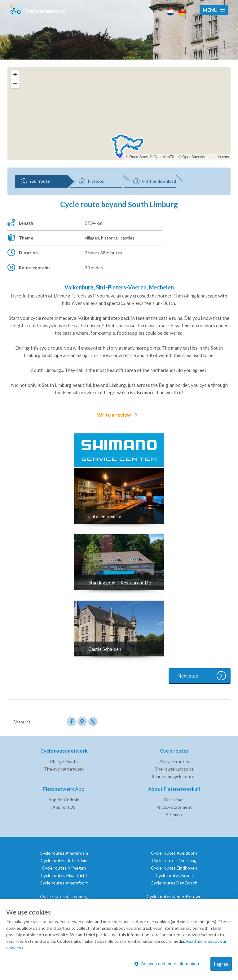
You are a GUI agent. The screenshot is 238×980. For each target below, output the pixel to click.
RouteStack (139, 157)
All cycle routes (174, 761)
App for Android (64, 800)
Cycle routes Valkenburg (64, 896)
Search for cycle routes (174, 776)
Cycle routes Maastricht (64, 875)
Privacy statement (174, 807)
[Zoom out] (15, 84)
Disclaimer (174, 800)
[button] (214, 10)
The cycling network (64, 769)
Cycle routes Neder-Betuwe (174, 896)
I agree (221, 964)
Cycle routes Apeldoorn (174, 853)
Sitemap (174, 814)
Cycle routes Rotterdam (64, 860)
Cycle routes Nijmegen (64, 868)
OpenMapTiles (165, 157)
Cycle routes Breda (174, 875)
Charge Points (64, 761)
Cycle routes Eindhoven (174, 868)
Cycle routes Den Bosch (174, 883)
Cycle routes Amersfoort (64, 883)
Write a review (118, 415)
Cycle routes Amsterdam (64, 853)
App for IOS (64, 807)
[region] (119, 114)
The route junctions (174, 769)
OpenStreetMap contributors (206, 157)
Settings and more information (167, 964)
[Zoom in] (15, 75)
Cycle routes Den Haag (174, 860)
